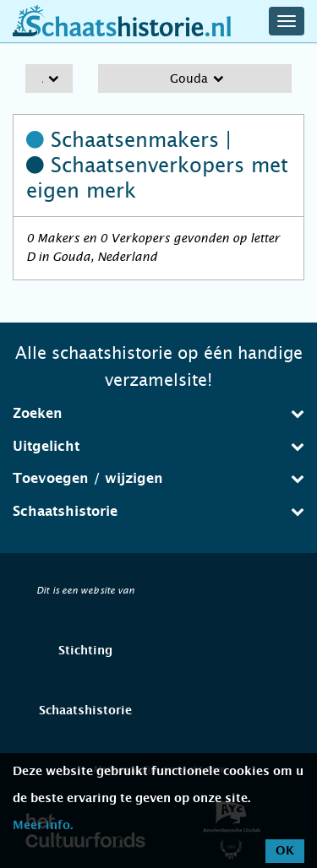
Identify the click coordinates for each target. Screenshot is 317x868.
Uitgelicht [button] (158, 446)
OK (285, 851)
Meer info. (43, 826)
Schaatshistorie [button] (158, 511)
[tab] (158, 414)
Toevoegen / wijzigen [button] (158, 478)
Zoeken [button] (158, 413)
